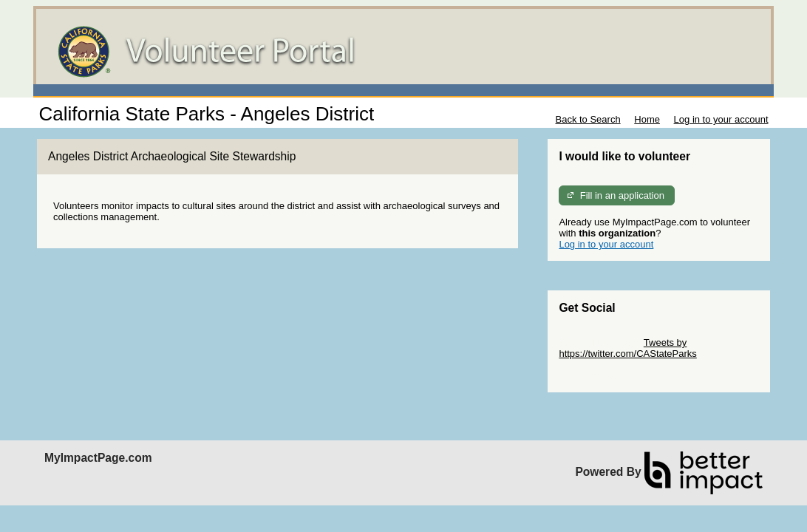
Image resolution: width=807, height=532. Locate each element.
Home (647, 119)
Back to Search (588, 119)
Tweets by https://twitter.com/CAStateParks (627, 348)
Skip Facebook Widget (607, 376)
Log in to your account (721, 119)
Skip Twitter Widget (600, 342)
